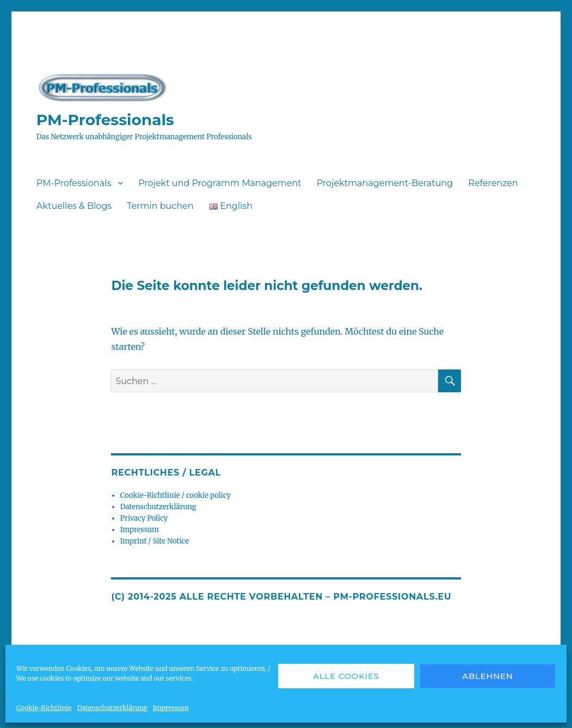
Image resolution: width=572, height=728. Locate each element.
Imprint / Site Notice (155, 541)
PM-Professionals (105, 120)
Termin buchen (160, 206)
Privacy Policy (144, 518)
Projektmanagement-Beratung (385, 183)
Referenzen (493, 183)
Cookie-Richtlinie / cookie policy (176, 495)
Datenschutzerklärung (112, 708)
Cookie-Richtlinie (44, 708)
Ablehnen (488, 676)
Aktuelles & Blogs (74, 206)
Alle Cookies (346, 676)
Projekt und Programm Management (220, 183)
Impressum (171, 708)
